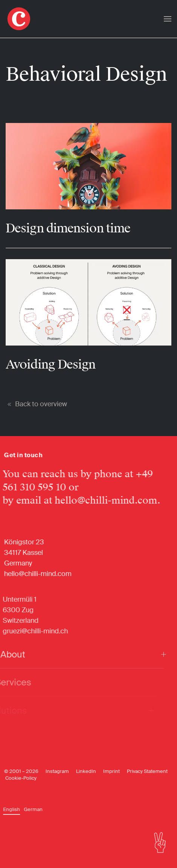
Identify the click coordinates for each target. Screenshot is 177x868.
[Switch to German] (29, 809)
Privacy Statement (142, 771)
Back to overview (36, 404)
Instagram (52, 771)
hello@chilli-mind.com (100, 500)
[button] (168, 19)
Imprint (106, 771)
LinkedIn (81, 771)
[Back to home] (19, 19)
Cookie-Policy (16, 778)
